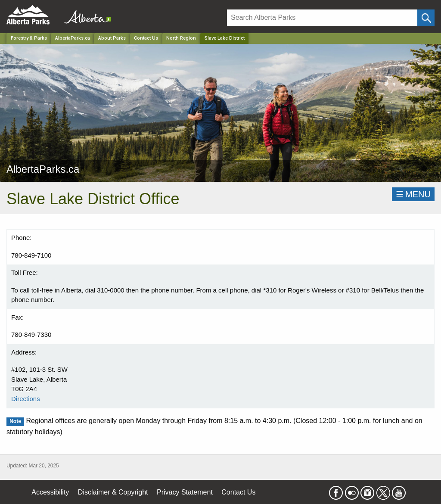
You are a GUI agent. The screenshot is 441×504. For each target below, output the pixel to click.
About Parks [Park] (112, 38)
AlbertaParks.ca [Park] (73, 38)
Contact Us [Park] (146, 38)
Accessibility (50, 492)
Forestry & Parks (29, 38)
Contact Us (238, 492)
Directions (26, 399)
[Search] (322, 18)
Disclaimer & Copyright (113, 492)
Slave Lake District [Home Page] (225, 38)
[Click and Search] (426, 18)
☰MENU (413, 194)
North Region (181, 38)
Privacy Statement (185, 492)
